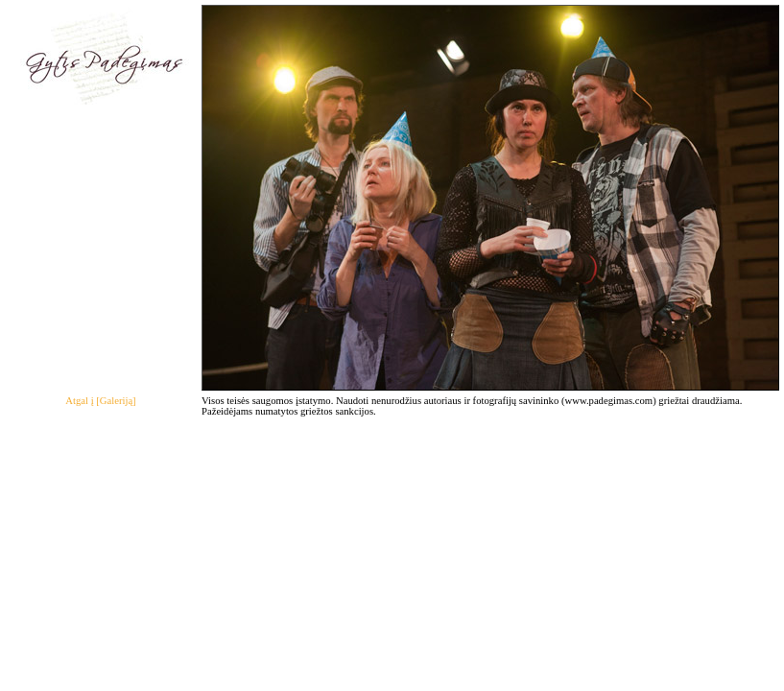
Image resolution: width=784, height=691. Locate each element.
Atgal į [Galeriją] (100, 401)
